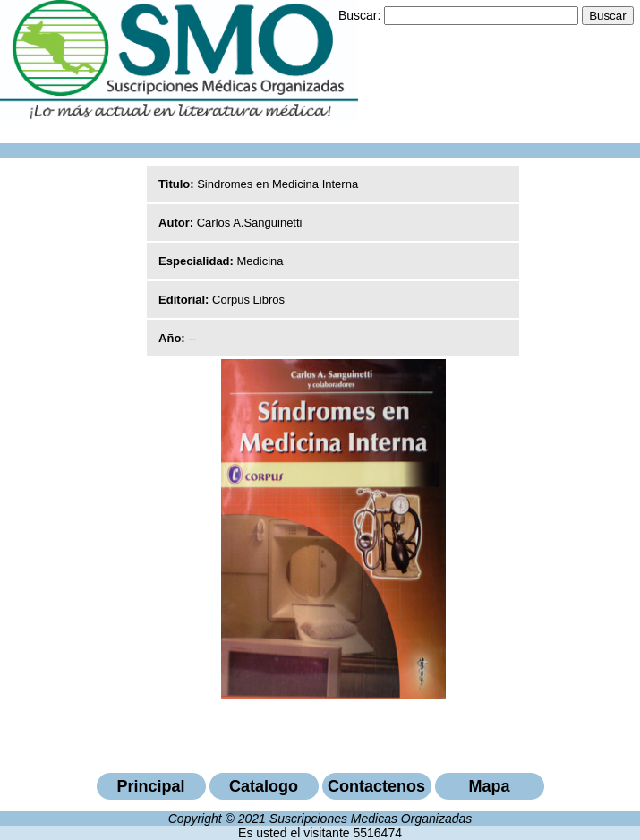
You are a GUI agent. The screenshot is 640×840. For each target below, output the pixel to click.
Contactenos (376, 786)
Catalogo (264, 786)
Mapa (489, 786)
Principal (150, 786)
